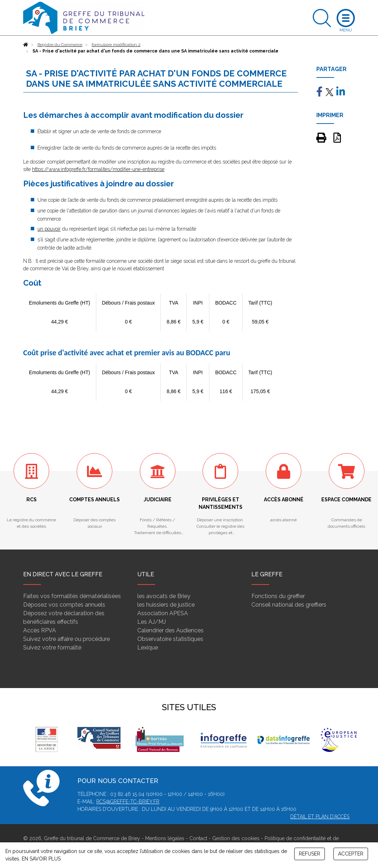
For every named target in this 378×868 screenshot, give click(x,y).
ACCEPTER (351, 854)
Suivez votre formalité (52, 648)
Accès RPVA (40, 630)
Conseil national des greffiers (289, 605)
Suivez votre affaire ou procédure (67, 639)
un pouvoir (49, 229)
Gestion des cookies (236, 838)
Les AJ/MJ (152, 622)
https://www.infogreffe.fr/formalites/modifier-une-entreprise (98, 169)
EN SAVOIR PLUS (41, 859)
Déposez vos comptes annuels (64, 605)
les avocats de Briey (164, 596)
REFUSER (310, 854)
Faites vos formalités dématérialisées (72, 596)
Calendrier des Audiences (170, 630)
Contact (198, 838)
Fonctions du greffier (278, 596)
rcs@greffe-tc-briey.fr (128, 802)
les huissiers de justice (166, 605)
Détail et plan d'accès (320, 817)
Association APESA (163, 613)
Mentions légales (165, 838)
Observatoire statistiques (170, 639)
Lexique (148, 648)
